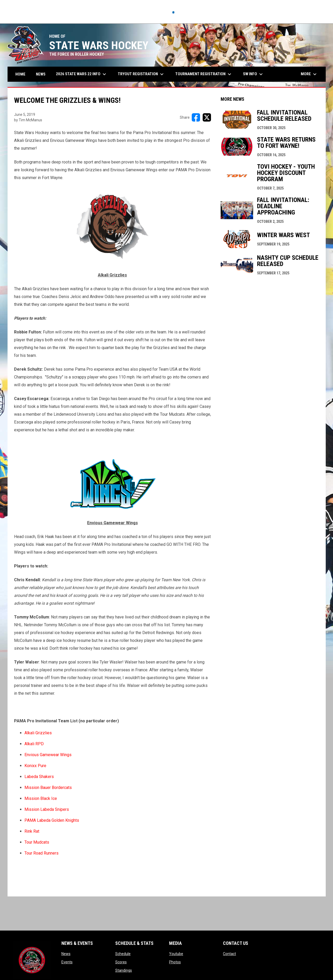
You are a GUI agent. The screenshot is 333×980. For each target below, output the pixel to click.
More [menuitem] (309, 74)
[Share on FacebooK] (196, 117)
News (66, 954)
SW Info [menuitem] (254, 74)
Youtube (176, 954)
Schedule (123, 954)
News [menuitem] (41, 74)
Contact (229, 954)
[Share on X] (207, 117)
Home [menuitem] (20, 74)
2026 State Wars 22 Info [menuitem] (82, 74)
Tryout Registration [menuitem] (141, 74)
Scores (121, 962)
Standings (124, 970)
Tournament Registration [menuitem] (204, 74)
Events (67, 962)
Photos (175, 962)
